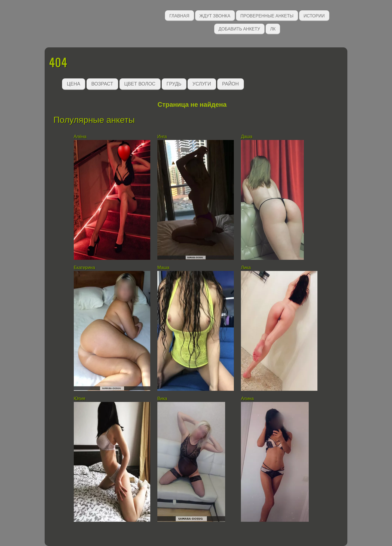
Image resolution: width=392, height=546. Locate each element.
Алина (247, 399)
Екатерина (84, 268)
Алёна (80, 137)
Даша (246, 137)
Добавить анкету (239, 28)
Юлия (79, 399)
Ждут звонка (215, 15)
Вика (162, 399)
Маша (163, 268)
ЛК (273, 28)
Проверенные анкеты (267, 15)
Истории (314, 15)
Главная (179, 15)
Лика (246, 268)
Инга (162, 137)
